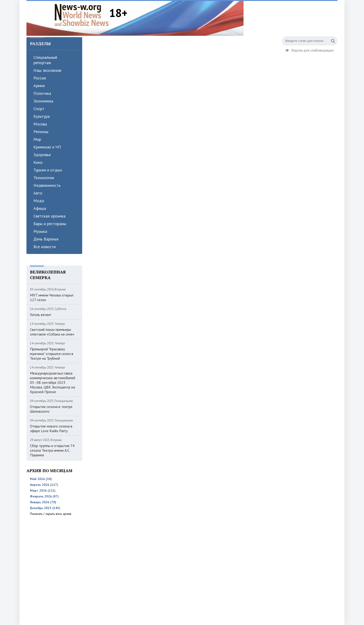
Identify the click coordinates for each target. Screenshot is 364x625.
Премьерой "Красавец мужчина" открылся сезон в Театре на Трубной (52, 354)
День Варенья (46, 239)
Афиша (40, 208)
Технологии (44, 178)
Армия (39, 86)
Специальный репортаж (45, 60)
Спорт (39, 109)
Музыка (40, 231)
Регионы (41, 132)
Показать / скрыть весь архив (51, 514)
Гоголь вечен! (41, 315)
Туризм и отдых (48, 170)
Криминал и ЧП (47, 147)
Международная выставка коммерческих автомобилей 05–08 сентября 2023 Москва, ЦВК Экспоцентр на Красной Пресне (53, 382)
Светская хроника (49, 216)
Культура (42, 116)
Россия (40, 78)
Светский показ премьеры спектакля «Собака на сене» (52, 332)
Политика (42, 93)
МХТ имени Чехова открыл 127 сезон (52, 297)
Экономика (43, 101)
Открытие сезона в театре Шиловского (51, 409)
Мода (39, 201)
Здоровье (42, 155)
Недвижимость (47, 185)
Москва (40, 124)
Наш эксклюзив (47, 70)
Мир (37, 139)
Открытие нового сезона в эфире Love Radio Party (51, 428)
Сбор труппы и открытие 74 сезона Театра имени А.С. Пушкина (52, 450)
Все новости (45, 247)
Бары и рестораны (50, 224)
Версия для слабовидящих (310, 50)
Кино (38, 162)
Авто (38, 193)
